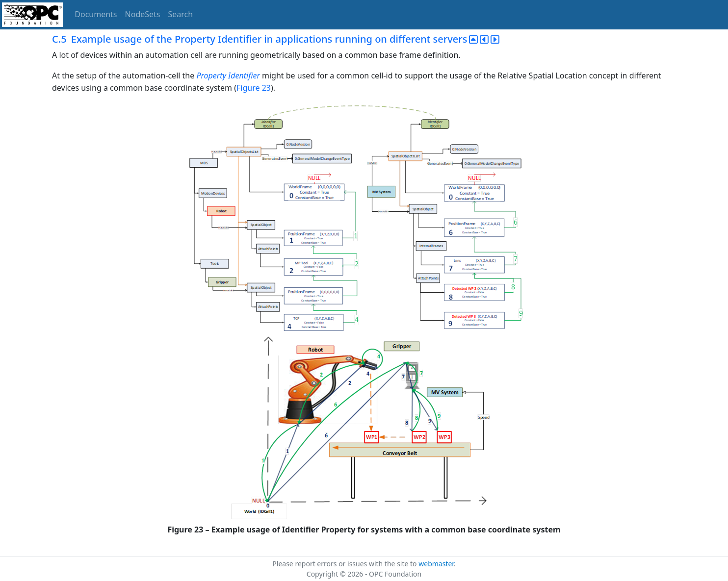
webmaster (436, 564)
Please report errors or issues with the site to (345, 564)
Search (181, 14)
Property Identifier (228, 76)
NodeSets (143, 14)
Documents (96, 14)
